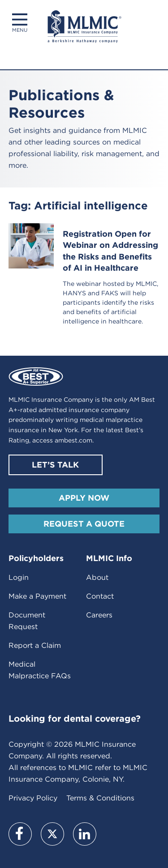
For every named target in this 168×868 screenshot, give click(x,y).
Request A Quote (84, 524)
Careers (99, 615)
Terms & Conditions (100, 798)
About (97, 577)
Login (19, 577)
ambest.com (73, 440)
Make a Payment (37, 596)
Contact (100, 596)
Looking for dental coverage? (75, 719)
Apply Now (84, 498)
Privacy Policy (33, 798)
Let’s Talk (55, 465)
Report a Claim (35, 645)
